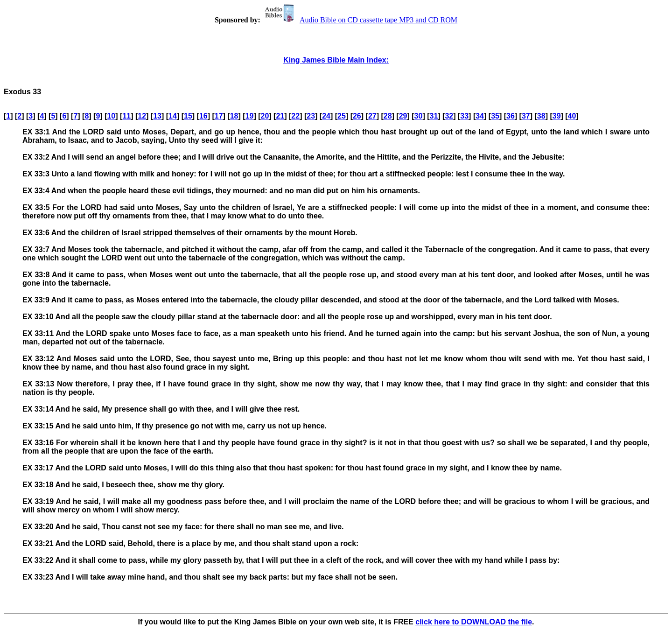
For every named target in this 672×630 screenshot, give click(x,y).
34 (480, 116)
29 (403, 116)
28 (388, 116)
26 (357, 116)
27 (372, 116)
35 (495, 116)
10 (111, 116)
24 (326, 116)
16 (203, 116)
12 (142, 116)
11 (126, 116)
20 (265, 116)
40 (572, 116)
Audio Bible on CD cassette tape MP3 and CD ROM (360, 20)
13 (157, 116)
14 (173, 116)
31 (434, 116)
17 (219, 116)
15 (188, 116)
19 (250, 116)
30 (419, 116)
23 (311, 116)
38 (541, 116)
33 (464, 116)
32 (449, 116)
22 (295, 116)
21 (280, 116)
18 (234, 116)
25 (342, 116)
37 (526, 116)
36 (511, 116)
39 (557, 116)
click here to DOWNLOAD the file (474, 622)
